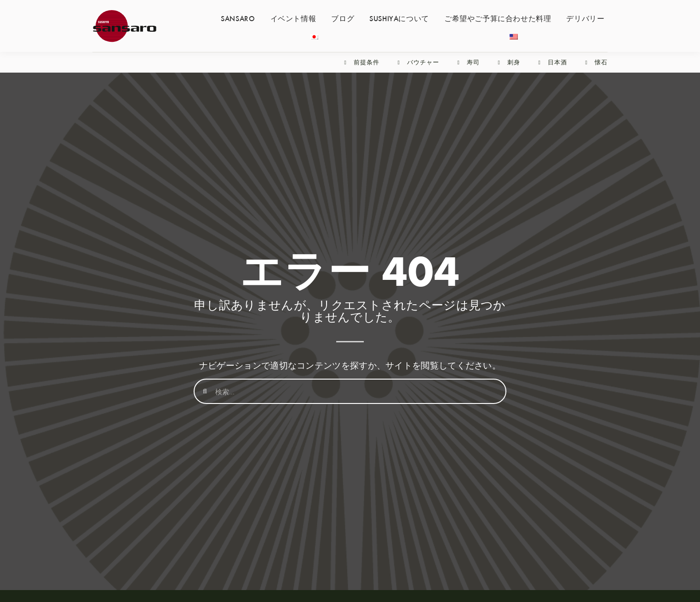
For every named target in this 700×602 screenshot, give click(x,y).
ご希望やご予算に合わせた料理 (498, 18)
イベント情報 (293, 18)
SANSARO (238, 18)
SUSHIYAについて (399, 18)
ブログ (343, 18)
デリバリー (585, 18)
